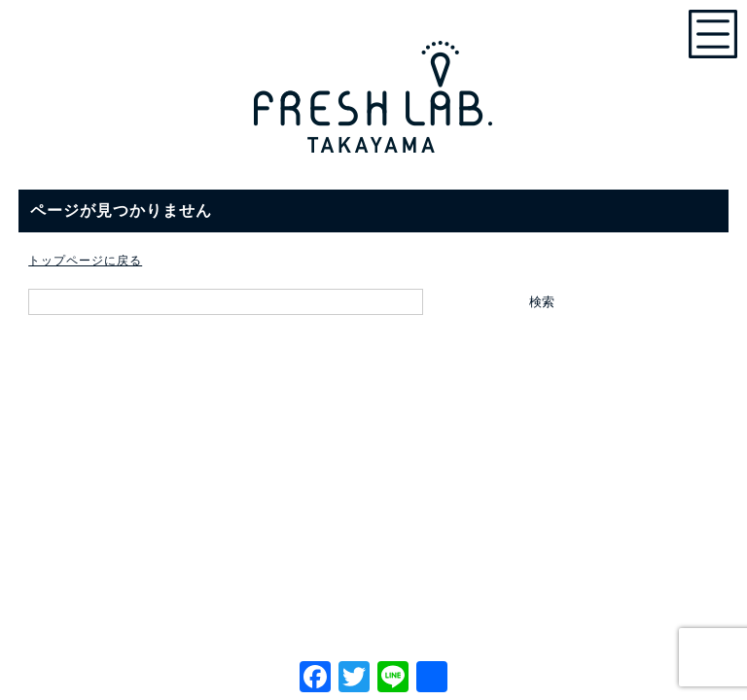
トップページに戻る (85, 261)
